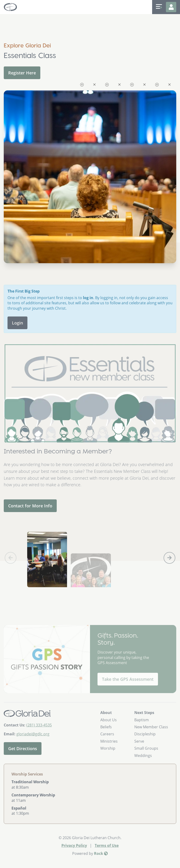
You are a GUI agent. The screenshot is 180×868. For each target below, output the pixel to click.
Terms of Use (107, 845)
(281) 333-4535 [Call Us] (39, 725)
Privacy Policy (74, 845)
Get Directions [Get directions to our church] (23, 748)
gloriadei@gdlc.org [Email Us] (33, 734)
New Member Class (151, 727)
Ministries (109, 741)
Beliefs (106, 727)
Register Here (22, 73)
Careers (107, 734)
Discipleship (145, 734)
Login (17, 323)
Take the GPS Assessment (128, 694)
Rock (101, 853)
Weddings (143, 756)
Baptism (142, 720)
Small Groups (146, 748)
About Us (109, 720)
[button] (169, 558)
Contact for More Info (30, 506)
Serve (139, 741)
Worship (108, 748)
